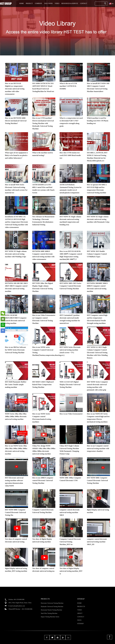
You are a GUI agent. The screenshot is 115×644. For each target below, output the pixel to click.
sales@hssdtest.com (19, 606)
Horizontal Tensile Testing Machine (52, 610)
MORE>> (109, 58)
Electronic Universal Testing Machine (52, 603)
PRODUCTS (81, 607)
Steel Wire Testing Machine (49, 613)
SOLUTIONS (48, 3)
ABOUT (80, 613)
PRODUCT (29, 3)
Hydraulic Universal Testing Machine (52, 607)
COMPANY (39, 3)
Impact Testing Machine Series (50, 617)
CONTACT (84, 3)
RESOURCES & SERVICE (70, 3)
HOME (22, 3)
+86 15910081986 (27, 609)
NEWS (79, 620)
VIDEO (57, 3)
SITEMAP (80, 624)
